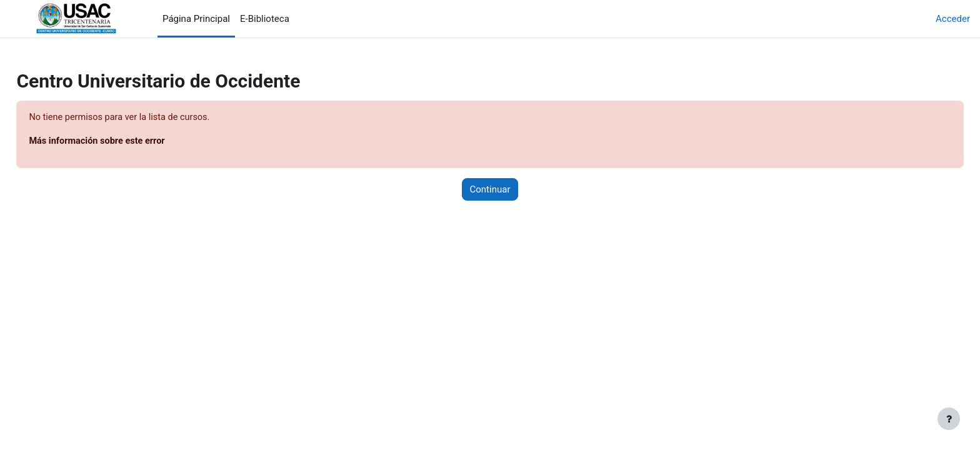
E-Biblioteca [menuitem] (265, 19)
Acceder (953, 19)
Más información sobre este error (127, 142)
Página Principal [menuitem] (196, 19)
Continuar (490, 190)
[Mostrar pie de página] (949, 419)
